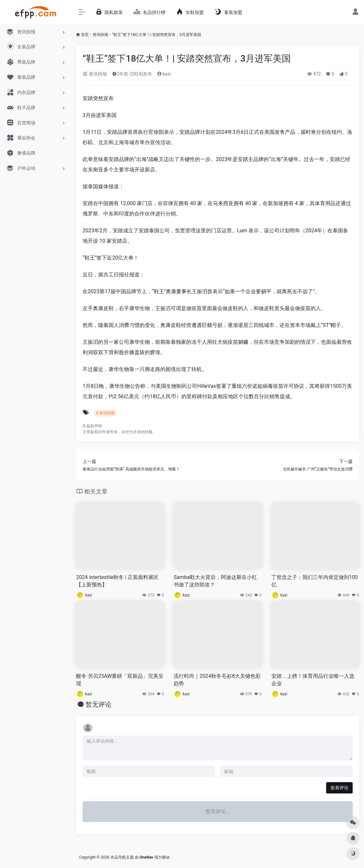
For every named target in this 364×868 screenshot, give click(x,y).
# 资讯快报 (105, 413)
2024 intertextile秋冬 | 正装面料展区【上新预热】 (117, 581)
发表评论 (339, 788)
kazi (164, 74)
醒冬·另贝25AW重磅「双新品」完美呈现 (120, 680)
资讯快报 (100, 35)
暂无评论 (98, 704)
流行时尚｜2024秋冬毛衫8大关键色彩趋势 (217, 680)
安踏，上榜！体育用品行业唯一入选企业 (313, 680)
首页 (85, 35)
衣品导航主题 (122, 857)
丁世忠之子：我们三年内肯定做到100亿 (315, 581)
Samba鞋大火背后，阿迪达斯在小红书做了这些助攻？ (215, 581)
